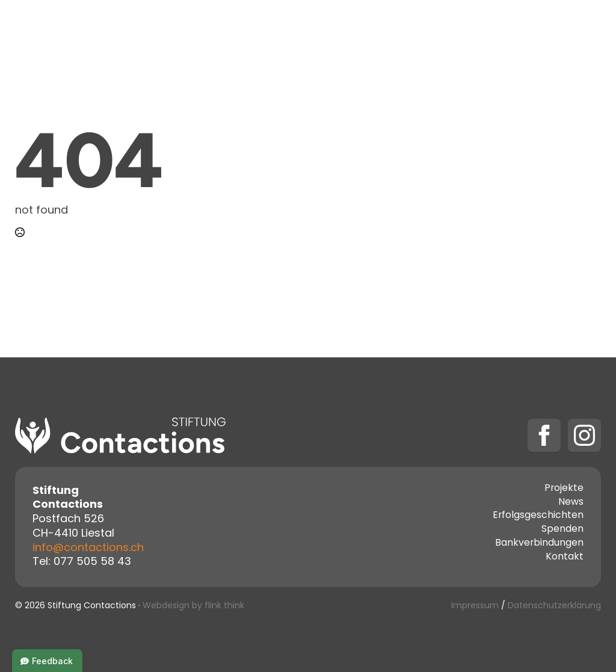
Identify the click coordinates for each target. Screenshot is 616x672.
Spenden (497, 30)
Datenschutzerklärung (554, 606)
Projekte (281, 30)
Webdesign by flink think (193, 606)
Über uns (361, 30)
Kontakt (429, 30)
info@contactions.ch (88, 548)
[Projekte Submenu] (313, 31)
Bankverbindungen (539, 544)
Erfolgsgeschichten (538, 516)
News (571, 503)
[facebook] (544, 435)
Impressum (475, 606)
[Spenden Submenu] (532, 31)
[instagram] (584, 435)
